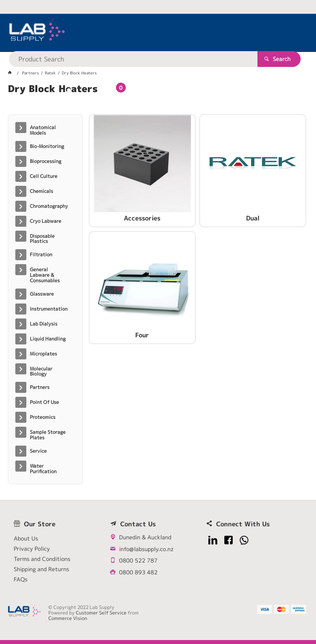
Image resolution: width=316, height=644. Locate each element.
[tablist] (158, 98)
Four (142, 335)
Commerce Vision (68, 618)
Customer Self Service (101, 613)
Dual (253, 218)
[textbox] (145, 31)
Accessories (142, 218)
